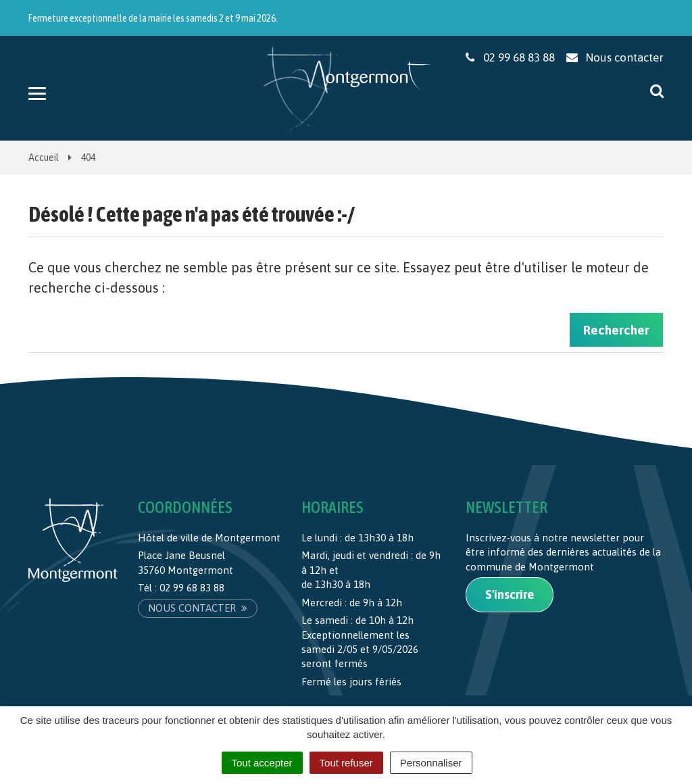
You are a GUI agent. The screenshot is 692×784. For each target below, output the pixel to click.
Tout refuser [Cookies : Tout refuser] (346, 763)
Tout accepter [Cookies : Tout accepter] (262, 763)
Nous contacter (198, 608)
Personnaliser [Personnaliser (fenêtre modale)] (431, 763)
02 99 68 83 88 (192, 588)
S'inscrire (510, 594)
